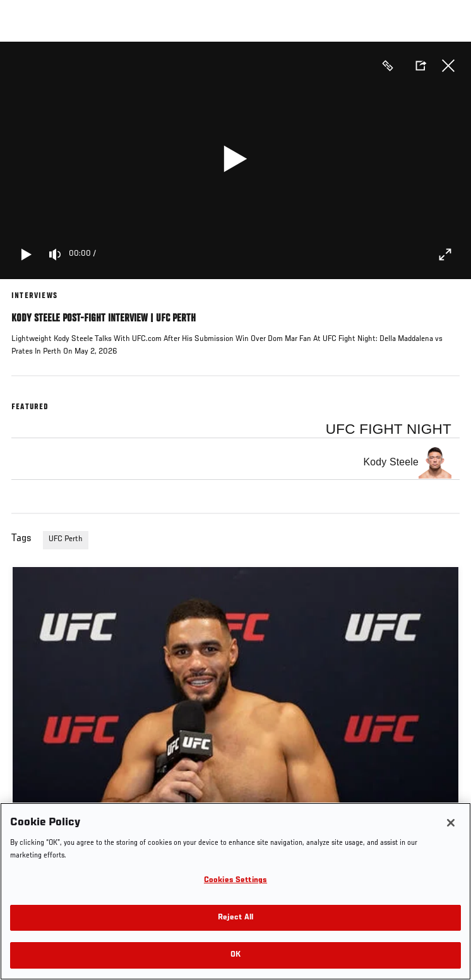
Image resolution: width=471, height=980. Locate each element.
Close (448, 66)
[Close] (451, 823)
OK (235, 955)
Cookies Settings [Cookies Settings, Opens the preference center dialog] (235, 881)
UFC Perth (66, 539)
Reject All (235, 918)
